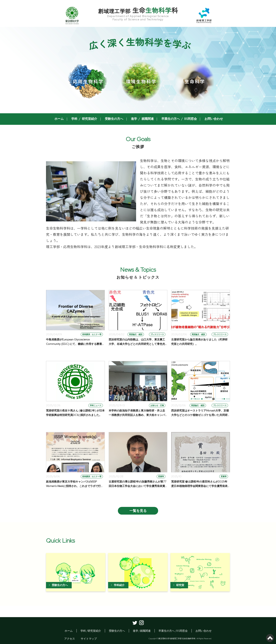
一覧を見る (138, 511)
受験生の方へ (114, 119)
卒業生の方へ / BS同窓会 (177, 119)
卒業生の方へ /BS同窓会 (173, 631)
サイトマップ (89, 639)
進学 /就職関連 (142, 631)
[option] (138, 70)
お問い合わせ (210, 119)
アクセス (70, 639)
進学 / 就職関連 (142, 119)
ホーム (62, 119)
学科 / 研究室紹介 (86, 119)
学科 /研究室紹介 (91, 631)
